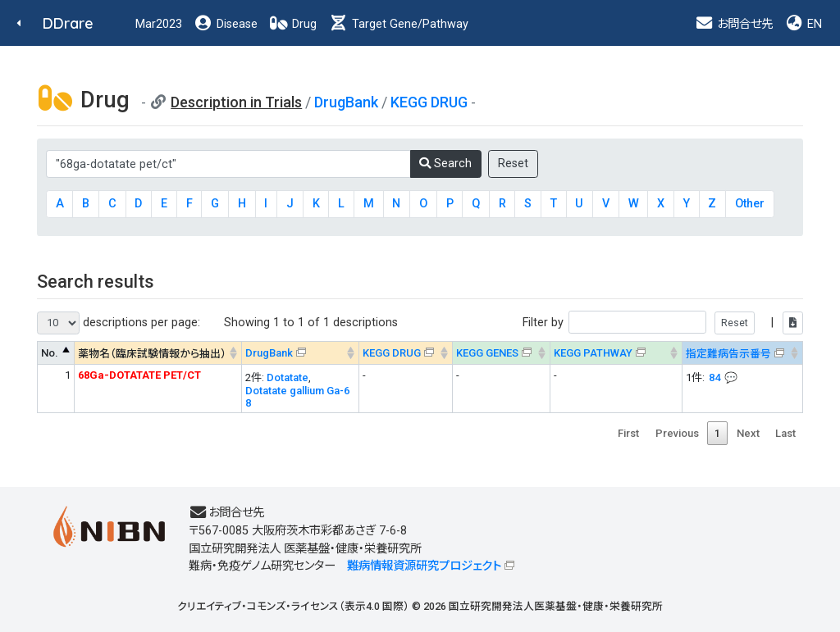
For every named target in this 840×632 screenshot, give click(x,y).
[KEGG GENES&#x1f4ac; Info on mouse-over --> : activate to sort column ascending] (501, 353)
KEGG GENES (487, 353)
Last (785, 433)
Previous (677, 433)
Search (445, 164)
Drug (293, 24)
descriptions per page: (119, 323)
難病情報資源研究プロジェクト (424, 566)
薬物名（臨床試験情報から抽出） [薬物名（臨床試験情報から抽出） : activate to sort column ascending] (152, 354)
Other (750, 204)
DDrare (68, 23)
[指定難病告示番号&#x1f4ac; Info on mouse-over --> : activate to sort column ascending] (742, 353)
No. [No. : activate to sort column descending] (50, 353)
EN (803, 24)
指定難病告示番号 (728, 354)
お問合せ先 (733, 24)
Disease (226, 24)
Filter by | (663, 323)
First (628, 433)
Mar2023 (159, 24)
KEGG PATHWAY (593, 353)
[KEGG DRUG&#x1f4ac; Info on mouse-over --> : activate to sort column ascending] (405, 353)
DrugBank (346, 102)
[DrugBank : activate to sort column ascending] (301, 353)
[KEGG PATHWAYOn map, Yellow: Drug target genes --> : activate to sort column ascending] (616, 353)
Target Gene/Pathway (399, 24)
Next (748, 433)
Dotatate (288, 377)
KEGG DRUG (429, 102)
